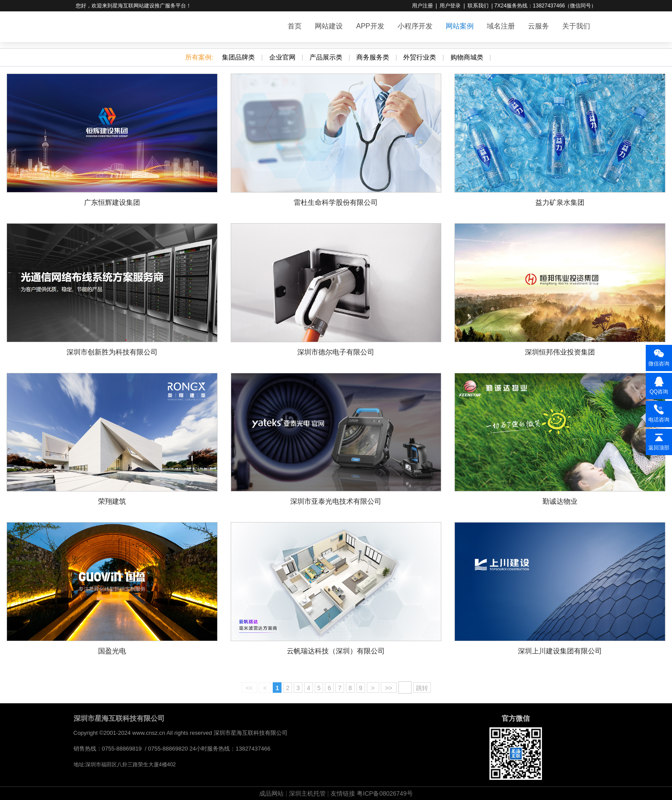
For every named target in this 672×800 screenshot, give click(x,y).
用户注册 (422, 6)
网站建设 (329, 26)
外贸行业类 (420, 57)
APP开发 (370, 26)
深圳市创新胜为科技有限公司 (112, 352)
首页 (295, 26)
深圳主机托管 (307, 793)
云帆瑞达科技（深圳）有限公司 (336, 651)
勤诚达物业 (560, 501)
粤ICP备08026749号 (385, 793)
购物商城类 (467, 57)
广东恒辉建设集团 (112, 202)
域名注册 (501, 26)
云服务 (538, 26)
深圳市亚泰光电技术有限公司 (336, 501)
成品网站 (271, 793)
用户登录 (450, 6)
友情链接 (343, 793)
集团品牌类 (238, 57)
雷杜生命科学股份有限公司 (336, 202)
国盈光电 (112, 651)
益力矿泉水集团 (560, 202)
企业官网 (282, 57)
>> (389, 688)
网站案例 (460, 26)
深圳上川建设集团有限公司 (560, 651)
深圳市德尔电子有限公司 (336, 352)
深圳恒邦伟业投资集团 (560, 352)
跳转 (422, 688)
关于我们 (576, 26)
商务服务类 (373, 57)
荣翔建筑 (112, 501)
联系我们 (478, 6)
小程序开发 (415, 26)
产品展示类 (326, 57)
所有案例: (199, 57)
